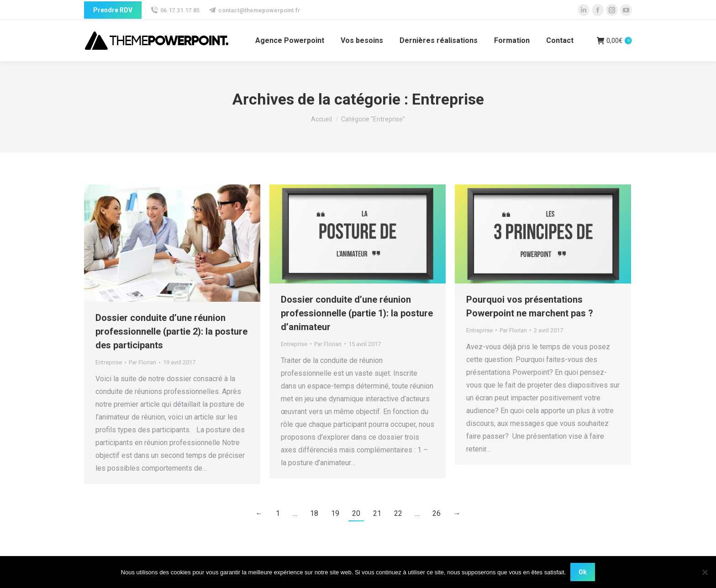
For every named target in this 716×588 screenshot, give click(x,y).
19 (335, 513)
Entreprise (109, 362)
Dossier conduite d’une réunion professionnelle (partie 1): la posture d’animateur (357, 313)
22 (398, 513)
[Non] (705, 572)
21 (377, 513)
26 (437, 513)
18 (314, 513)
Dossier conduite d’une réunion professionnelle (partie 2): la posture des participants (171, 331)
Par (142, 362)
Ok (583, 572)
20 (356, 513)
